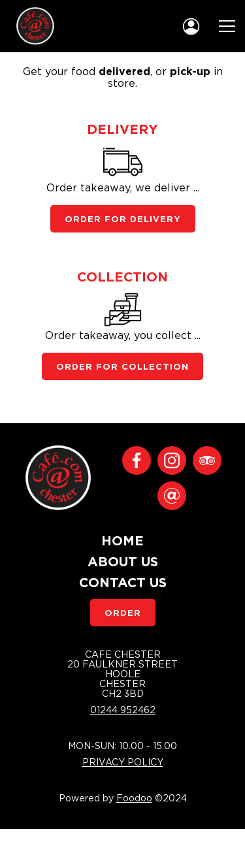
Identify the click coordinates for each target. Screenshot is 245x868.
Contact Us (123, 582)
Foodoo (134, 798)
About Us (123, 561)
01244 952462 (123, 710)
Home (122, 540)
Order (123, 613)
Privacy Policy (123, 762)
